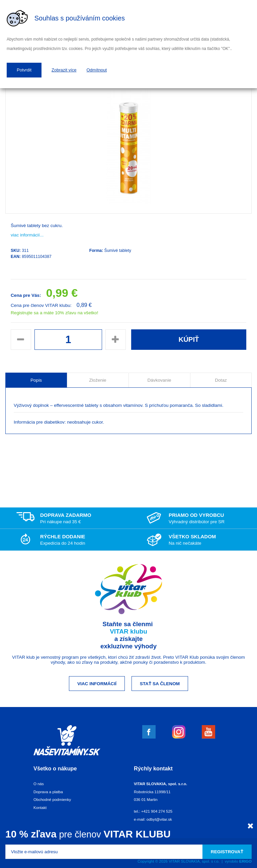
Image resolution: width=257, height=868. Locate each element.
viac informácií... (27, 235)
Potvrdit (24, 70)
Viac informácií (97, 684)
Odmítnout (97, 70)
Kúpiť (189, 339)
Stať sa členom (160, 684)
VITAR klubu (128, 631)
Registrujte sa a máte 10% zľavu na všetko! (55, 313)
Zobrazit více (64, 70)
